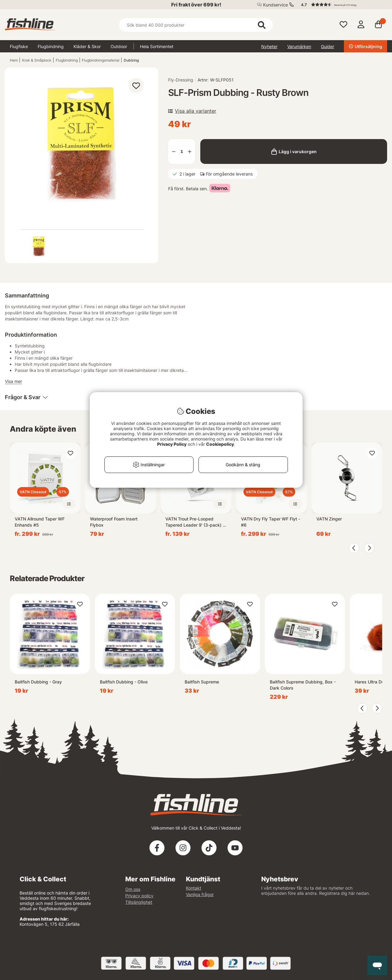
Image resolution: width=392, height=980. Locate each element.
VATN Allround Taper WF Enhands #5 (40, 522)
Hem (14, 60)
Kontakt (194, 888)
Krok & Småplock (37, 60)
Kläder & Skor (87, 46)
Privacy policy (139, 896)
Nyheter (269, 46)
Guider (328, 46)
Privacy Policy (172, 444)
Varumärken (299, 46)
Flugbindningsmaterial (101, 60)
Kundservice (275, 5)
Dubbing (131, 60)
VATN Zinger (329, 519)
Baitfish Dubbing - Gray (38, 682)
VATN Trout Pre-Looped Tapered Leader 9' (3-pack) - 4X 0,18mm (195, 522)
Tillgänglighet (139, 902)
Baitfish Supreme (202, 682)
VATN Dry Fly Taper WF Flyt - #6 (271, 522)
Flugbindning (51, 46)
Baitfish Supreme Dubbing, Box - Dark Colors (303, 685)
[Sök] (196, 25)
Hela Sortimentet (157, 46)
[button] (341, 5)
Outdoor (119, 46)
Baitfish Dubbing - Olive (124, 682)
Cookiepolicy (220, 444)
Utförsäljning (366, 46)
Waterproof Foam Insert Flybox (114, 522)
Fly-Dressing (181, 80)
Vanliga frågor (200, 894)
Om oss (133, 889)
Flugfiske (19, 46)
